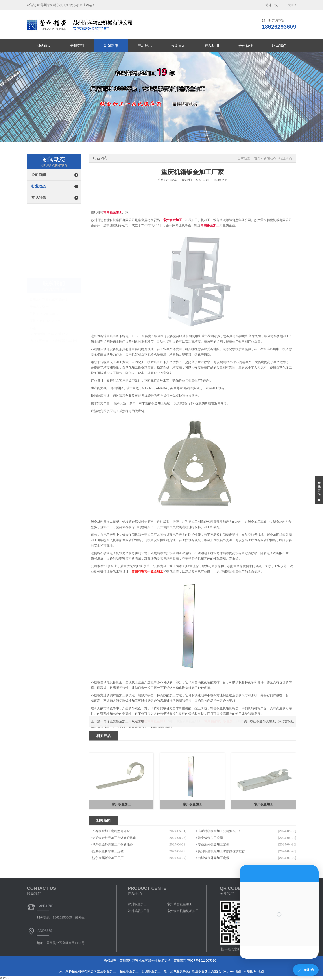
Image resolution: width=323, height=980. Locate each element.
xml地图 (235, 971)
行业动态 (39, 186)
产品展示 (145, 46)
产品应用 (212, 46)
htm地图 (248, 971)
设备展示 (178, 46)
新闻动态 (111, 46)
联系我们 (279, 46)
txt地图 (259, 971)
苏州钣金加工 (151, 971)
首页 (257, 158)
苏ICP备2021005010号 (203, 960)
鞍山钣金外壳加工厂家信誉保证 (272, 731)
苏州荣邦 (180, 960)
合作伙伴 (246, 46)
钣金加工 (110, 971)
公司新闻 (39, 175)
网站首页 (44, 46)
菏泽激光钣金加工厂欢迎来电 (124, 731)
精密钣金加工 (129, 971)
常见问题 (39, 198)
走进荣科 (77, 46)
